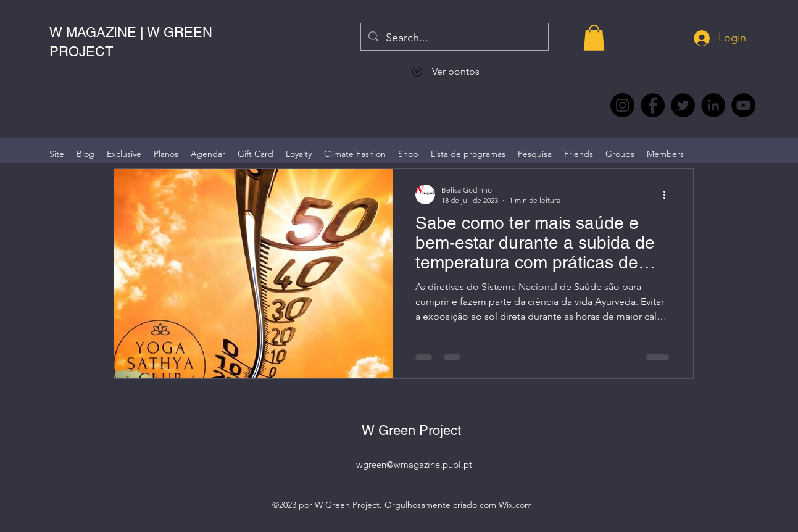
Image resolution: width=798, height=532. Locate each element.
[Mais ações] (669, 194)
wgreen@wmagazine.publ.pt (414, 464)
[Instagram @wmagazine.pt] (622, 105)
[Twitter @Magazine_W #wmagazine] (683, 105)
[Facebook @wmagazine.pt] (653, 105)
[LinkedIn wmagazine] (713, 105)
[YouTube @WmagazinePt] (743, 105)
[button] (594, 38)
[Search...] (454, 38)
